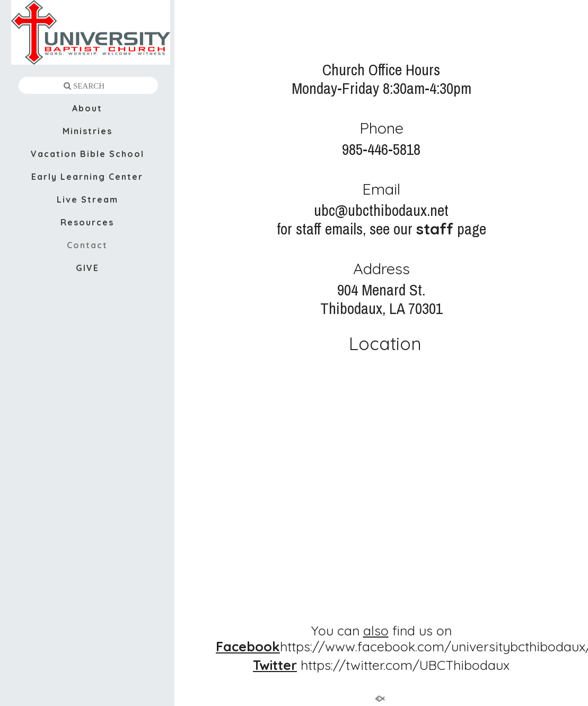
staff (435, 229)
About (87, 108)
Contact (87, 245)
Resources (87, 222)
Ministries (87, 131)
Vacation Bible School (87, 154)
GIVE (87, 268)
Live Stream (87, 199)
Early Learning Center (87, 177)
